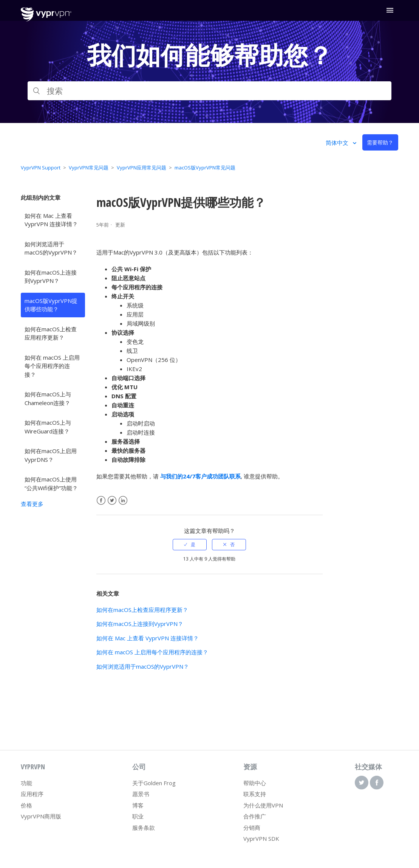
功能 (26, 783)
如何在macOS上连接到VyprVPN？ (51, 277)
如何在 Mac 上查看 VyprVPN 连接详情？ (51, 220)
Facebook (101, 501)
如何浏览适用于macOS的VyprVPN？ (51, 248)
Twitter (112, 501)
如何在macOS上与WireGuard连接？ (48, 427)
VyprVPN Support (41, 168)
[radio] (190, 545)
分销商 (252, 828)
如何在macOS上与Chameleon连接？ (48, 398)
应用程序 (32, 794)
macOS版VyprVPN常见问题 (205, 168)
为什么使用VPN (263, 805)
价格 (26, 805)
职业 (138, 816)
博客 (138, 805)
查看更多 (32, 504)
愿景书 (141, 794)
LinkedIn (123, 501)
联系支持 (255, 794)
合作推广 (255, 816)
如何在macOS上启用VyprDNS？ (51, 455)
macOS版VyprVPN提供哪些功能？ (51, 305)
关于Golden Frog (154, 783)
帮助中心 (255, 783)
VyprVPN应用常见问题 (141, 168)
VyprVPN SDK (261, 838)
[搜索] (209, 91)
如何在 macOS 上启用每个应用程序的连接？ (52, 366)
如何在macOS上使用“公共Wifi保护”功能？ (51, 484)
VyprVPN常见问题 (89, 168)
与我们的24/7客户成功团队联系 (200, 476)
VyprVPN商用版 (41, 816)
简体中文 (338, 143)
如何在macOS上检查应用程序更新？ (51, 333)
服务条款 (144, 828)
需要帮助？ (380, 142)
